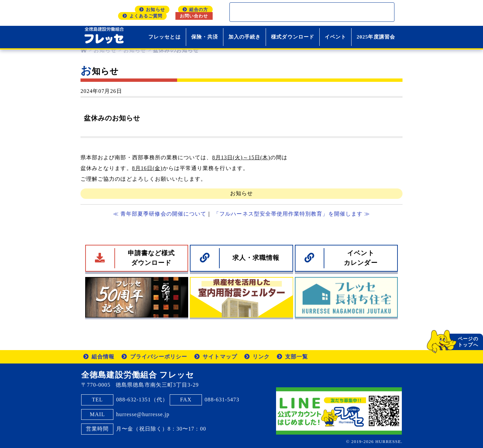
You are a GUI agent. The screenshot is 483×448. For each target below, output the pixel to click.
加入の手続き (245, 37)
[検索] (303, 12)
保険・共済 (205, 37)
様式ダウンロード (293, 37)
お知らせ (241, 193)
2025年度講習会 (376, 37)
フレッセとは (164, 37)
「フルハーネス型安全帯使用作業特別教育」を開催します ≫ (292, 214)
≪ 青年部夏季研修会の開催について (160, 214)
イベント (335, 37)
